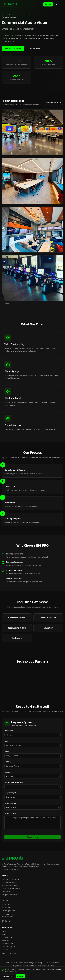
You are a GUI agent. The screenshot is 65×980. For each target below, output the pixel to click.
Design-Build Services (9, 895)
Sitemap (51, 966)
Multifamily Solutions (9, 883)
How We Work (35, 49)
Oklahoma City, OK (8, 946)
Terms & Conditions (29, 966)
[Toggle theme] (56, 4)
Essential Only (8, 976)
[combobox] (32, 776)
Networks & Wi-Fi (8, 892)
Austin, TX (5, 940)
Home (4, 15)
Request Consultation (13, 49)
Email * (7, 741)
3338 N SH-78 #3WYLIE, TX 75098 (8, 916)
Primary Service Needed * (14, 782)
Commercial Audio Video (10, 880)
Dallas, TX (5, 931)
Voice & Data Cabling (9, 886)
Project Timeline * (11, 803)
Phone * (7, 751)
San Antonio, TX (7, 943)
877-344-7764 (7, 905)
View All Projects (54, 102)
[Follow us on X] (10, 921)
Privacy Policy (16, 966)
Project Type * (9, 772)
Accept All (20, 976)
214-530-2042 (7, 908)
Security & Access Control (11, 889)
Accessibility (42, 966)
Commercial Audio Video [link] (26, 15)
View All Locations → (9, 953)
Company (8, 762)
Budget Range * (10, 793)
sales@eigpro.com (8, 911)
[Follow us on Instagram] (3, 921)
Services (12, 15)
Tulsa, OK (5, 949)
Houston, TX (6, 934)
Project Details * (10, 814)
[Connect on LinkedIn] (6, 921)
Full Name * (9, 731)
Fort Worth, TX (7, 937)
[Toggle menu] (61, 4)
